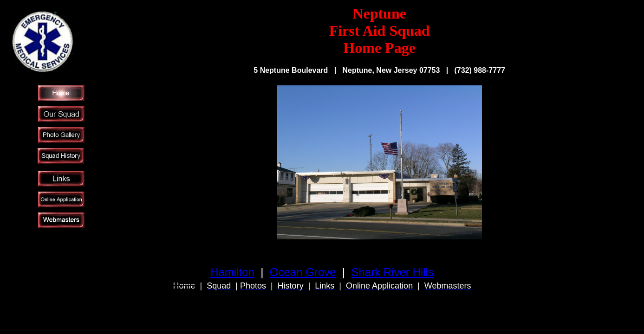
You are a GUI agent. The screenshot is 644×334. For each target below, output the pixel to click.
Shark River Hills (392, 272)
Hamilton (232, 272)
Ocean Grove (303, 272)
